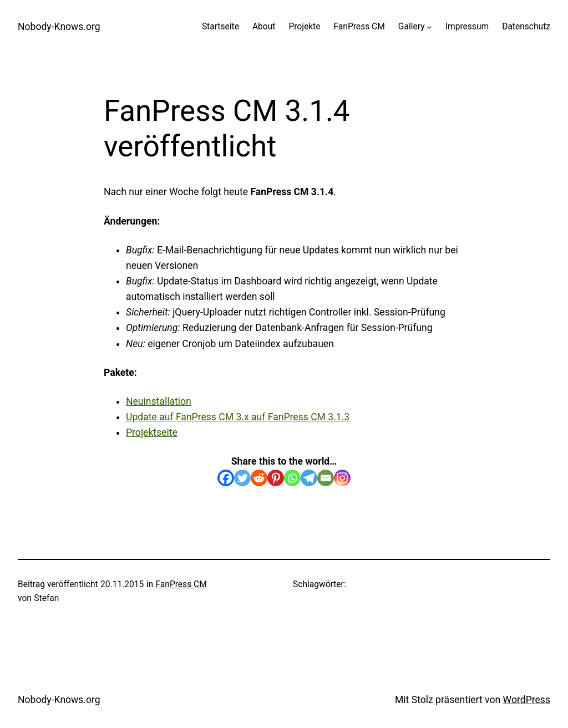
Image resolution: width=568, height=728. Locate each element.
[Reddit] (259, 478)
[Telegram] (309, 478)
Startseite (220, 27)
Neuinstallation (159, 401)
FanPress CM (181, 584)
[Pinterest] (276, 478)
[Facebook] (226, 478)
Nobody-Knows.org (59, 27)
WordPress (527, 700)
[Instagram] (342, 478)
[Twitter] (242, 478)
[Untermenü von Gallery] (429, 27)
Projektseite (152, 432)
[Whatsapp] (292, 478)
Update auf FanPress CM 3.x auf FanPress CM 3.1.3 (238, 417)
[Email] (326, 478)
